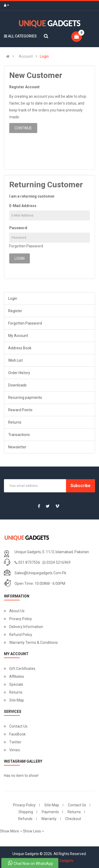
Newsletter (17, 447)
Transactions (19, 435)
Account (26, 56)
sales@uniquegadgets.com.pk (40, 573)
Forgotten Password (26, 246)
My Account (18, 336)
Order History (19, 373)
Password (18, 228)
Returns (15, 422)
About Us (17, 611)
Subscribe (81, 486)
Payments (50, 812)
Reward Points (20, 410)
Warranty (49, 819)
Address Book (20, 348)
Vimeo (15, 750)
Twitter (15, 742)
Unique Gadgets (60, 861)
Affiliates (17, 676)
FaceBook (17, 734)
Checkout (73, 819)
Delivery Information (26, 627)
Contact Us (18, 726)
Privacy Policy (21, 619)
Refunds (25, 819)
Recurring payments (25, 398)
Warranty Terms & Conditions (34, 643)
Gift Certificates (22, 669)
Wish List (15, 360)
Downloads (17, 385)
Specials (16, 684)
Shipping (26, 812)
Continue (23, 128)
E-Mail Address (23, 206)
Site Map (17, 700)
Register (15, 311)
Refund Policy (21, 635)
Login (44, 56)
